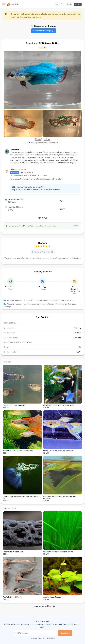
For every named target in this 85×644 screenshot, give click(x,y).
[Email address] (35, 633)
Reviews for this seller (43, 252)
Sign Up (78, 4)
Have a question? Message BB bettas (43, 143)
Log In (69, 4)
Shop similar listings (44, 31)
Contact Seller (27, 173)
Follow (15, 173)
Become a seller (42, 606)
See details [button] (76, 226)
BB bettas (22, 169)
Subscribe (65, 633)
